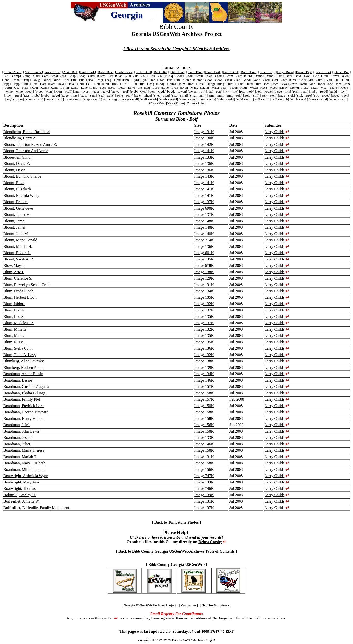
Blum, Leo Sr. (14, 316)
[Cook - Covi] (194, 76)
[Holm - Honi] (186, 84)
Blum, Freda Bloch (18, 291)
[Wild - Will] (244, 99)
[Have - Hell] (75, 84)
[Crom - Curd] (234, 76)
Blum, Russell (15, 342)
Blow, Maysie (14, 266)
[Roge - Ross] (70, 95)
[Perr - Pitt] (231, 92)
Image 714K (204, 240)
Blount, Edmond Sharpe (22, 176)
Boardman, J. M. (17, 425)
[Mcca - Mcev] (268, 88)
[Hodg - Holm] (166, 84)
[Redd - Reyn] (338, 92)
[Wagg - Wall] (130, 99)
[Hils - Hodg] (147, 84)
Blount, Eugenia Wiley (21, 195)
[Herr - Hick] (111, 84)
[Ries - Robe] (32, 95)
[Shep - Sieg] (161, 95)
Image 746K (204, 489)
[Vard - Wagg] (110, 99)
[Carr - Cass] (49, 76)
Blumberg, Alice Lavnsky (24, 361)
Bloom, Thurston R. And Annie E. (30, 144)
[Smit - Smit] (216, 95)
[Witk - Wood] (318, 99)
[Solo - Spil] (251, 95)
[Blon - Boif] (213, 72)
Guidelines (189, 605)
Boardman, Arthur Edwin (23, 374)
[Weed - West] (188, 99)
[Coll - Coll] (156, 76)
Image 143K (204, 176)
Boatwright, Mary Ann (21, 482)
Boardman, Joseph (18, 438)
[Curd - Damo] (254, 76)
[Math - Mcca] (248, 88)
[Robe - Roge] (50, 95)
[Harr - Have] (57, 84)
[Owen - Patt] (197, 92)
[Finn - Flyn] (130, 80)
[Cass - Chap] (68, 76)
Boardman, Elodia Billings (24, 393)
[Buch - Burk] (324, 72)
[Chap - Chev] (87, 76)
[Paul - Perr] (214, 92)
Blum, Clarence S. (18, 278)
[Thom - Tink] (34, 99)
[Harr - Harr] (39, 84)
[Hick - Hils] (128, 84)
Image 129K (204, 278)
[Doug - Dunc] (41, 80)
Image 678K (204, 266)
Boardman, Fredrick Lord (24, 406)
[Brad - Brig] (267, 72)
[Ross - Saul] (88, 95)
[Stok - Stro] (304, 95)
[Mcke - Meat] (309, 88)
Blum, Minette (15, 329)
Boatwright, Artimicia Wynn (26, 476)
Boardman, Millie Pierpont (25, 469)
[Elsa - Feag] (95, 80)
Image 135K (204, 259)
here (143, 537)
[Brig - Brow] (285, 72)
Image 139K (204, 367)
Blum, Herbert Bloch (20, 297)
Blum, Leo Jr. (14, 310)
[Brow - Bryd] (304, 72)
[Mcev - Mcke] (289, 88)
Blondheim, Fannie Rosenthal (27, 132)
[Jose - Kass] (21, 88)
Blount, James (15, 221)
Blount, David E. (17, 164)
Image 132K (204, 304)
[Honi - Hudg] (205, 84)
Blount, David (15, 170)
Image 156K (204, 425)
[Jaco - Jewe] (280, 84)
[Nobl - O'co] (139, 92)
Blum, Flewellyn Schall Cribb (27, 285)
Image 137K (204, 202)
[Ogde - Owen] (177, 92)
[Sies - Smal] (179, 95)
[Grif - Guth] (315, 80)
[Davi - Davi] (293, 76)
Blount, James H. (17, 215)
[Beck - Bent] (143, 72)
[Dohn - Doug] (21, 80)
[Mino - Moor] (24, 92)
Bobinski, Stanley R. (20, 495)
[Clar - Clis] (123, 76)
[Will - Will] (261, 99)
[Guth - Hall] (333, 80)
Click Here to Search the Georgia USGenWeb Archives (176, 49)
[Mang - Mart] (209, 88)
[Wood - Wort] (338, 99)
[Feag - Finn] (112, 80)
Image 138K (204, 272)
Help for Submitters (215, 605)
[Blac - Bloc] (195, 72)
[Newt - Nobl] (120, 92)
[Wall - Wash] (149, 99)
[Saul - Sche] (106, 95)
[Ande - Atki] (52, 72)
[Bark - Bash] (106, 72)
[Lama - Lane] (79, 88)
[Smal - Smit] (198, 95)
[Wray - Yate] (156, 103)
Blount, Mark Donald (20, 240)
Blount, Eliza (14, 183)
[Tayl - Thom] (15, 99)
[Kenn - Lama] (59, 88)
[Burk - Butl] (342, 72)
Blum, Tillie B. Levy (20, 355)
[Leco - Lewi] (117, 88)
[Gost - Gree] (280, 80)
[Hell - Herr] (93, 84)
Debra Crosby (210, 542)
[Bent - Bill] (161, 72)
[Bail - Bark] (88, 72)
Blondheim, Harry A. (20, 138)
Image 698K (204, 208)
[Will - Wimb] (280, 99)
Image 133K (204, 157)
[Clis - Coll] (140, 76)
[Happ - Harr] (20, 84)
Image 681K (204, 253)
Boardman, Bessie (18, 380)
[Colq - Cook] (175, 76)
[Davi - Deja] (312, 76)
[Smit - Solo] (234, 95)
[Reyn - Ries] (13, 95)
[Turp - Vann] (91, 99)
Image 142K (204, 144)
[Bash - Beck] (124, 72)
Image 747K (204, 476)
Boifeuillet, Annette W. (22, 501)
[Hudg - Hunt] (225, 84)
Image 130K (204, 138)
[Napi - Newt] (101, 92)
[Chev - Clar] (106, 76)
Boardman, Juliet (17, 444)
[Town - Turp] (72, 99)
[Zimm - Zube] (196, 103)
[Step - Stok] (287, 95)
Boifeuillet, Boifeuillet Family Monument (36, 508)
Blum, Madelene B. (19, 323)
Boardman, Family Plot (22, 399)
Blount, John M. (16, 234)
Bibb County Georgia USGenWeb (177, 564)
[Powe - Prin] (282, 92)
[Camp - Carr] (31, 76)
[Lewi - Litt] (135, 88)
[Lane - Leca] (98, 88)
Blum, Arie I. (14, 272)
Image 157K (204, 387)
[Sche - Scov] (124, 95)
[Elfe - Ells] (78, 80)
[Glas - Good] (242, 80)
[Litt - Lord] (152, 88)
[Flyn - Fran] (148, 80)
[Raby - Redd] (319, 92)
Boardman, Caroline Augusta (26, 387)
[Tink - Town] (53, 99)
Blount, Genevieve (18, 208)
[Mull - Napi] (82, 92)
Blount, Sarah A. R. (19, 259)
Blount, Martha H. (18, 246)
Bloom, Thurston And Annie (26, 151)
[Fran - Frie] (165, 80)
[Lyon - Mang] (189, 88)
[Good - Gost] (261, 80)
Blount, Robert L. (17, 253)
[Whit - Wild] (226, 99)
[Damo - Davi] (274, 76)
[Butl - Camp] (12, 76)
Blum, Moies (14, 336)
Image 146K (204, 380)
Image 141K (204, 151)
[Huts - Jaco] (262, 84)
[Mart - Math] (229, 88)
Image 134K (204, 291)
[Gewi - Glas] (223, 80)
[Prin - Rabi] (300, 92)
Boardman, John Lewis (22, 431)
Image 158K (204, 393)
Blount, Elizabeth (17, 189)
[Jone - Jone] (334, 84)
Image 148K (204, 221)
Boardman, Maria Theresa (24, 450)
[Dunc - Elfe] (60, 80)
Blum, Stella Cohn (18, 348)
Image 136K (204, 164)
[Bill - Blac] (177, 72)
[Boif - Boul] (230, 72)
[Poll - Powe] (264, 92)
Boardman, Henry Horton (24, 418)
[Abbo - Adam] (12, 72)
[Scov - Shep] (143, 95)
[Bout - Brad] (249, 72)
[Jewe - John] (298, 84)
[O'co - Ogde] (157, 92)
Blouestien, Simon (18, 157)
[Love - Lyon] (170, 88)
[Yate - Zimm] (176, 103)
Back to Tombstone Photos (177, 522)
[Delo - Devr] (330, 76)
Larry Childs (274, 132)
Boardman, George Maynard (26, 412)
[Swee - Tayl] (340, 95)
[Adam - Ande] (33, 72)
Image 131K (204, 132)
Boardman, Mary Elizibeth (24, 463)
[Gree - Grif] (297, 80)
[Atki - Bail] (70, 72)
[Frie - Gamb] (183, 80)
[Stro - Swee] (321, 95)
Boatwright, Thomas (19, 489)
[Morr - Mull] (63, 92)
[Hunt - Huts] (244, 84)
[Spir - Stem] (269, 95)
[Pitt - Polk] (247, 92)
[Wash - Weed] (168, 99)
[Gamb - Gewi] (203, 80)
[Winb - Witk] (299, 99)
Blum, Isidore (14, 304)
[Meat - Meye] (329, 88)
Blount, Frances (16, 202)
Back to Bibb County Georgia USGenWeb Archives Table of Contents (176, 551)
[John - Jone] (316, 84)
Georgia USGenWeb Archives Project (150, 605)
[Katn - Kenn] (40, 88)
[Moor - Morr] (44, 92)
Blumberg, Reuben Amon (24, 367)
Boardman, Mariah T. (20, 457)
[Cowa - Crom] (214, 76)
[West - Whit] (207, 99)
